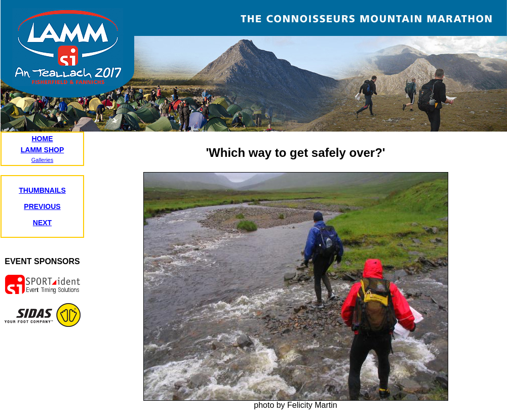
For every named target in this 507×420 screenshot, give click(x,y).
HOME (43, 139)
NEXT (42, 223)
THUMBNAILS (42, 190)
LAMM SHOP (43, 150)
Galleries (42, 160)
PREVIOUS (42, 206)
